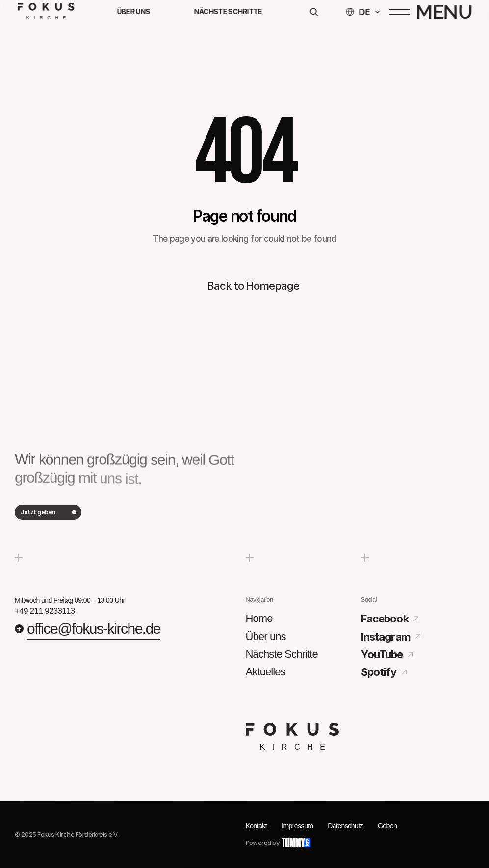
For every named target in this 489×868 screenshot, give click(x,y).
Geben (387, 826)
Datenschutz (345, 826)
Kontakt (257, 826)
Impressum (297, 826)
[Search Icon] (313, 14)
